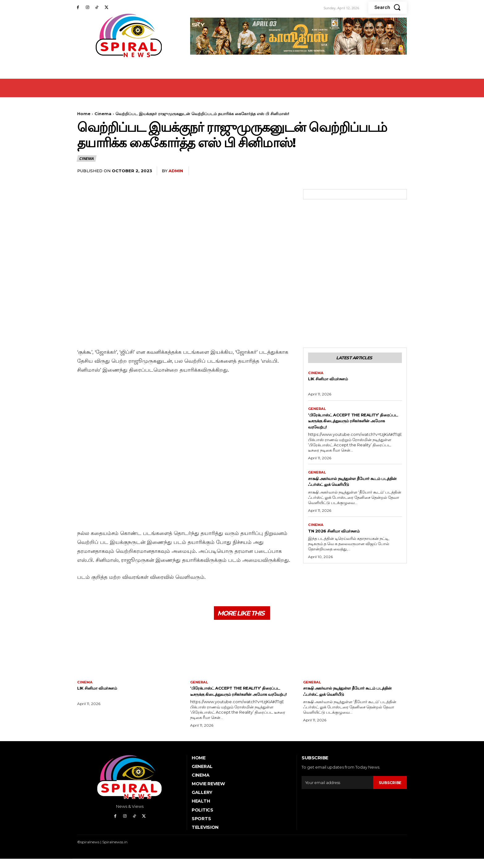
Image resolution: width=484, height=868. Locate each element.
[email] (337, 792)
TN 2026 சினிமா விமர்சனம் (341, 534)
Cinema (103, 114)
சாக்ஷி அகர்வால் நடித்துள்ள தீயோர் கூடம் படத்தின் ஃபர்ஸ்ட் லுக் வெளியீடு (354, 484)
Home (84, 114)
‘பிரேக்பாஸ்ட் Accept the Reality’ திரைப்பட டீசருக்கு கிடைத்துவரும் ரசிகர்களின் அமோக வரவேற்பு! (353, 423)
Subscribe (389, 792)
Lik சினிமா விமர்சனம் (334, 380)
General (318, 411)
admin (176, 171)
